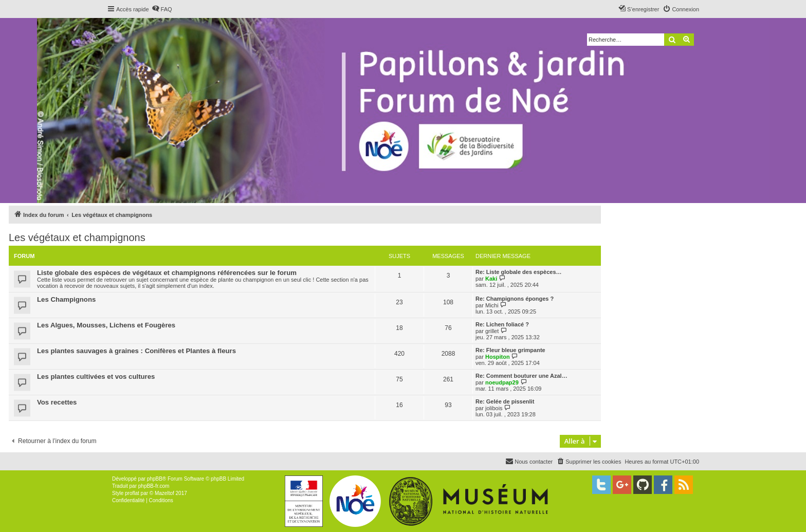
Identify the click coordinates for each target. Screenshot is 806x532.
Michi (492, 305)
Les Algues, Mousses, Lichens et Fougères (106, 325)
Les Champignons (66, 299)
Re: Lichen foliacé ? (502, 324)
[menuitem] (162, 9)
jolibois (494, 408)
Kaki (491, 279)
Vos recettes (57, 402)
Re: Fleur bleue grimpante (510, 350)
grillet (492, 331)
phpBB (155, 479)
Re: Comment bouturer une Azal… (521, 376)
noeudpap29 (502, 382)
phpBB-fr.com (154, 486)
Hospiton (498, 357)
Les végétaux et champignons (77, 237)
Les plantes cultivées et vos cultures (96, 377)
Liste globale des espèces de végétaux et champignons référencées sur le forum (167, 273)
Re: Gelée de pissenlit (505, 401)
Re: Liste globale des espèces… (519, 272)
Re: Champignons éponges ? (515, 299)
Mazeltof (164, 493)
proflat (132, 493)
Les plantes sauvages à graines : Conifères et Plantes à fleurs (136, 351)
